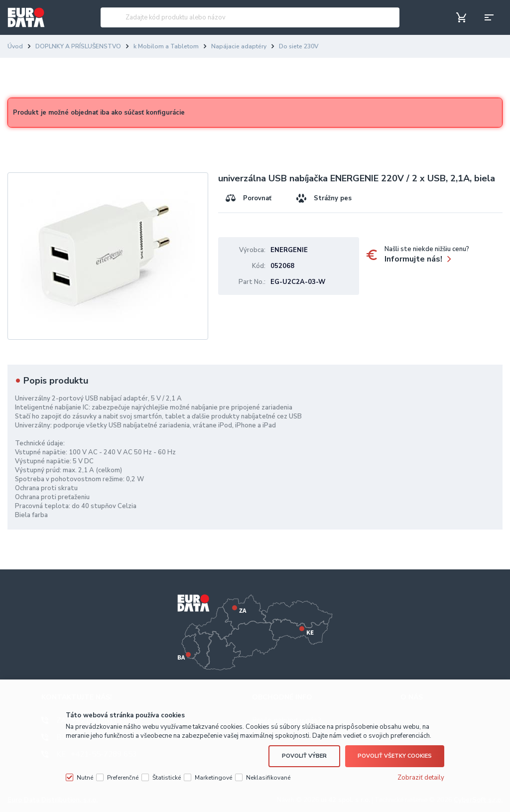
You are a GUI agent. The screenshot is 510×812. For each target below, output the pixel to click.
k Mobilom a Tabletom (166, 46)
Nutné (85, 776)
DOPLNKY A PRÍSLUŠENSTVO (78, 46)
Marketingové (213, 776)
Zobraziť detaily (421, 776)
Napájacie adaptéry (239, 46)
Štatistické (167, 776)
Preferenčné (123, 776)
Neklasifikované (268, 776)
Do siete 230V (299, 46)
